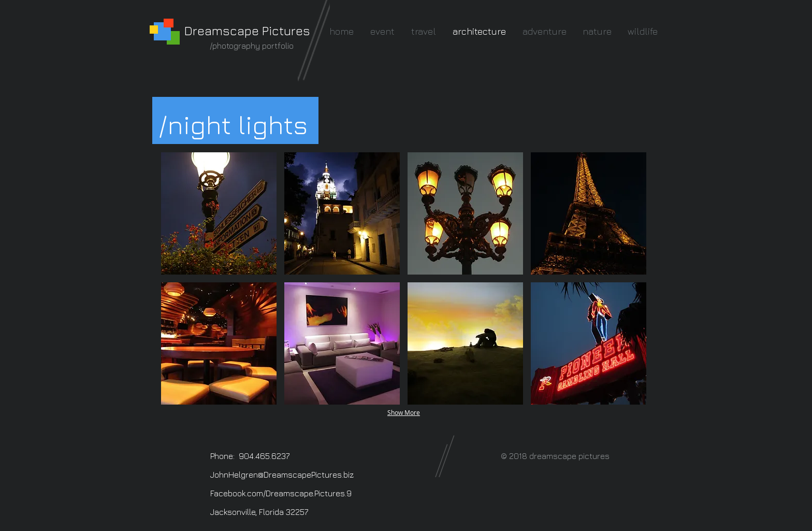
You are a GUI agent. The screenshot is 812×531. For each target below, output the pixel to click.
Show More (404, 412)
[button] (219, 213)
